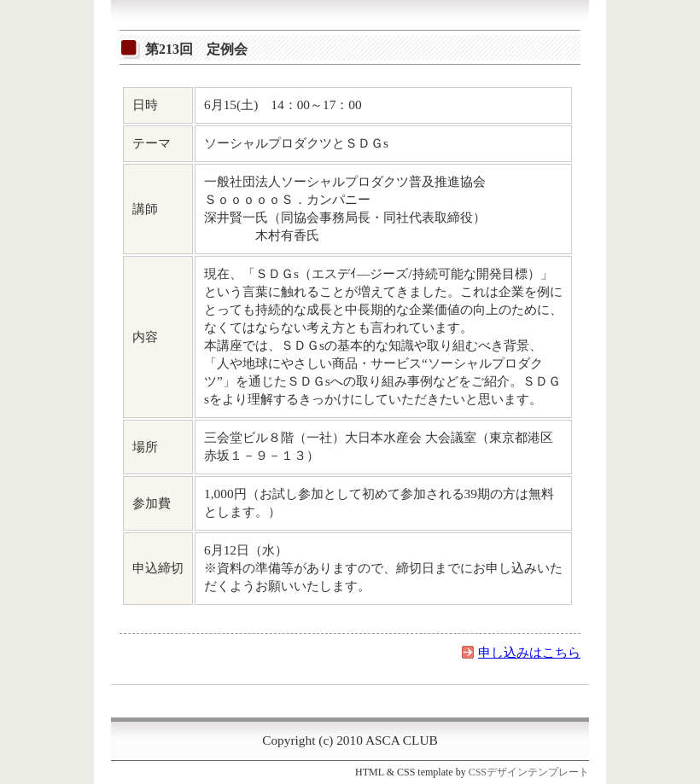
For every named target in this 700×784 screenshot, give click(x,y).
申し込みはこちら (529, 652)
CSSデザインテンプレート (529, 772)
